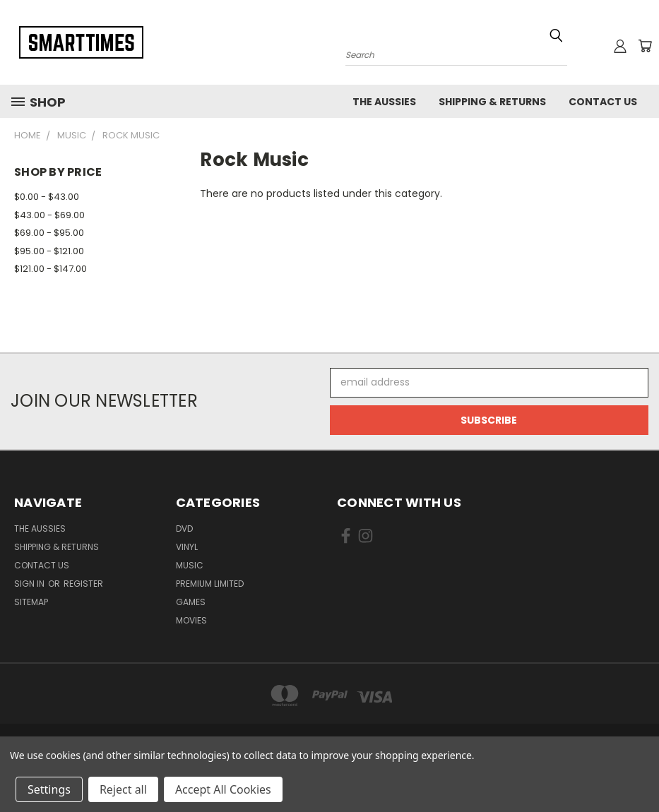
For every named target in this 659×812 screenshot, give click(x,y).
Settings (49, 789)
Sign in (30, 584)
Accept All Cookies (223, 789)
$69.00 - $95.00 (49, 233)
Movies (191, 620)
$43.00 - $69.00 (49, 215)
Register (83, 584)
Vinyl (187, 547)
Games (191, 602)
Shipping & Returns (492, 102)
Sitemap (31, 602)
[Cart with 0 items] (645, 46)
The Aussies (384, 102)
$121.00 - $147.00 (51, 269)
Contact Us (603, 102)
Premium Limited (210, 584)
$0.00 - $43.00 (47, 197)
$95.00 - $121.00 (49, 251)
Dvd (184, 529)
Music (190, 565)
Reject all (123, 789)
